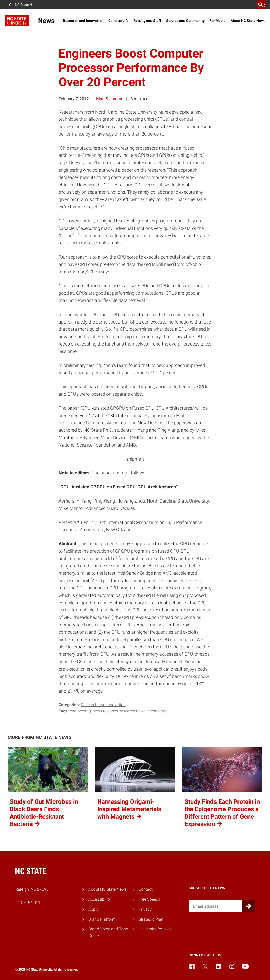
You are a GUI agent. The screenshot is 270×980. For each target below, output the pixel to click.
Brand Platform (102, 919)
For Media (218, 21)
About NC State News (248, 21)
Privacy (145, 909)
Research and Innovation (83, 21)
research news (133, 711)
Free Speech (149, 899)
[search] (262, 5)
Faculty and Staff (147, 21)
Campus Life (118, 21)
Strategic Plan (151, 919)
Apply (93, 909)
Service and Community (185, 21)
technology (157, 711)
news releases (105, 711)
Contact (145, 889)
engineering (80, 711)
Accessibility (100, 899)
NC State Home (27, 5)
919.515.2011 (28, 903)
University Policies (155, 929)
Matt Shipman (109, 99)
